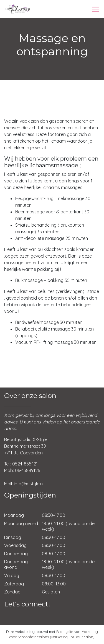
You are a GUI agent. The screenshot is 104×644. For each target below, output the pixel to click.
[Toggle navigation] (95, 9)
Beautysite (65, 632)
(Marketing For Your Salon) (72, 637)
